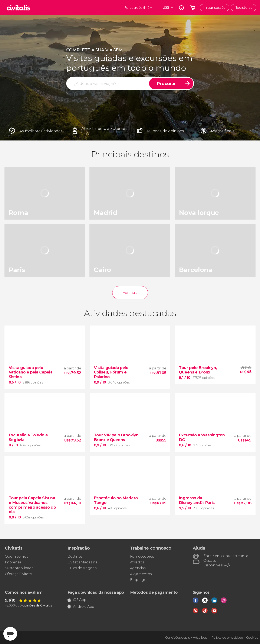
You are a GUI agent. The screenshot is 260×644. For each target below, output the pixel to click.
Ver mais (130, 293)
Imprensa (13, 562)
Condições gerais (177, 638)
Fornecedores (142, 556)
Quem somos (17, 556)
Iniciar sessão (214, 8)
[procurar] (108, 83)
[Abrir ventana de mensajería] (10, 634)
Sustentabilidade (19, 568)
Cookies (252, 638)
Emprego (138, 580)
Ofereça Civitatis (19, 574)
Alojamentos (141, 574)
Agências (138, 568)
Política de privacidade (227, 638)
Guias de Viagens (82, 568)
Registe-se (243, 8)
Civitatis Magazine (83, 562)
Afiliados (137, 562)
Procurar (166, 84)
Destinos (75, 556)
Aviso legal (200, 638)
